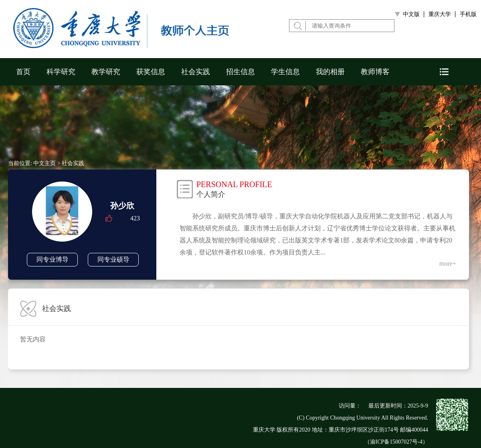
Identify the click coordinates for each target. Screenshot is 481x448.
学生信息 (285, 72)
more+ (448, 263)
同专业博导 (53, 259)
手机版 (468, 14)
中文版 (411, 14)
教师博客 (375, 72)
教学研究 (106, 72)
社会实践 (196, 72)
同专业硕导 (113, 259)
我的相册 (330, 72)
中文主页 (44, 163)
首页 (23, 72)
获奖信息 (151, 72)
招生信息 (240, 72)
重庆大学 (440, 14)
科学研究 (61, 72)
